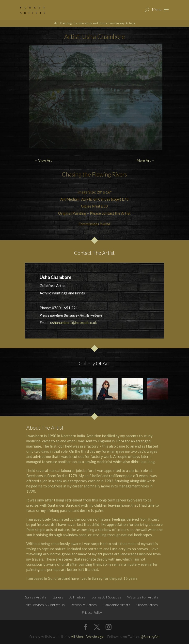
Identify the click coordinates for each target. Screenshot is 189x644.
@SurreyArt (150, 637)
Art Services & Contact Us (45, 605)
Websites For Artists (143, 597)
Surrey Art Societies (106, 597)
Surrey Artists (36, 597)
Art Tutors (77, 597)
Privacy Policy (92, 612)
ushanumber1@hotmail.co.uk (73, 322)
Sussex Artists (147, 605)
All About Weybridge (88, 637)
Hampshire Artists (117, 605)
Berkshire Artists (84, 605)
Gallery (58, 597)
